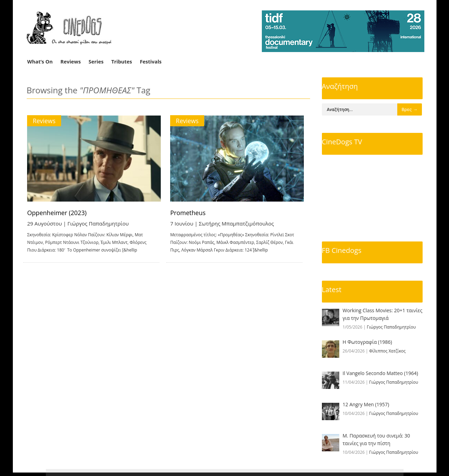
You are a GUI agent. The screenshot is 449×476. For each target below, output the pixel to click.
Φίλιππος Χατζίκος (387, 351)
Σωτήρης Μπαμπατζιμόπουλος (242, 223)
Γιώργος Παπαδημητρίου (98, 223)
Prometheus (194, 213)
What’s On (40, 62)
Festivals (151, 62)
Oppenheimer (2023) (57, 213)
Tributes (122, 62)
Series (96, 62)
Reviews (71, 62)
